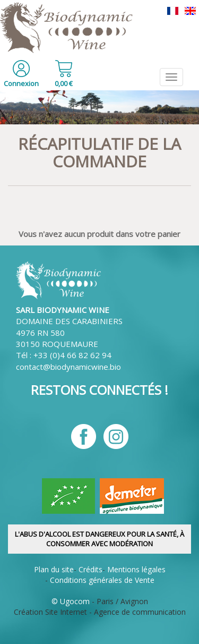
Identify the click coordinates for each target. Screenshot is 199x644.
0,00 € (64, 83)
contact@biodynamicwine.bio (68, 367)
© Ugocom (71, 601)
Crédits (90, 569)
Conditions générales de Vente (102, 580)
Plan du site (54, 569)
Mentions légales (136, 569)
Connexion (21, 83)
